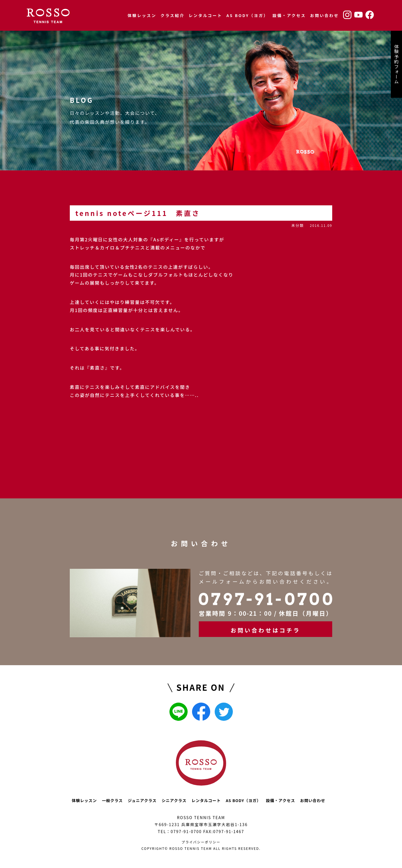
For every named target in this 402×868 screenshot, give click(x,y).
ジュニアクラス (142, 800)
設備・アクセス (289, 15)
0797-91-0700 (186, 831)
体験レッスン (142, 15)
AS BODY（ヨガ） (247, 15)
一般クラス (112, 800)
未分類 (297, 225)
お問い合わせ (325, 15)
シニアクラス (174, 800)
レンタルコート (205, 15)
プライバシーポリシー (201, 842)
